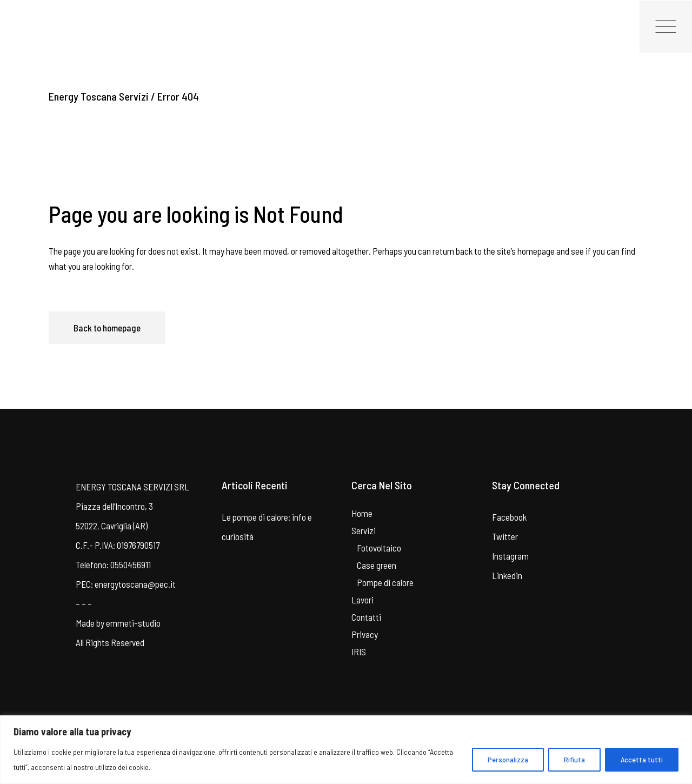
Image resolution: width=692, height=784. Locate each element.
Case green (377, 565)
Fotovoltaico (379, 548)
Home (362, 513)
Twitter (505, 536)
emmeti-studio (133, 623)
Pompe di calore (385, 582)
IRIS (359, 652)
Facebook (509, 517)
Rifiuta (574, 759)
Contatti (366, 617)
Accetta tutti (642, 759)
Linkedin (507, 575)
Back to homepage (107, 328)
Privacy (365, 634)
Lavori (362, 600)
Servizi (364, 530)
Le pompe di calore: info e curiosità (267, 527)
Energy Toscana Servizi (99, 96)
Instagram (510, 556)
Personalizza (508, 759)
